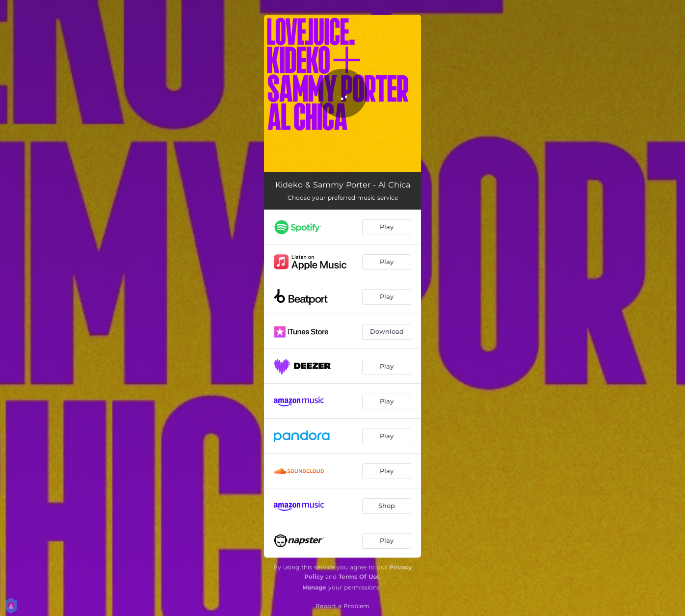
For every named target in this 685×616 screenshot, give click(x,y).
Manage (314, 587)
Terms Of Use (359, 576)
